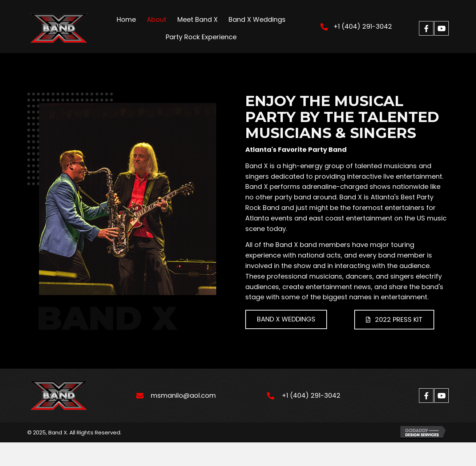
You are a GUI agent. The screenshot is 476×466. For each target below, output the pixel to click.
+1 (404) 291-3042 (363, 26)
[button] (426, 28)
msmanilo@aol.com (183, 395)
